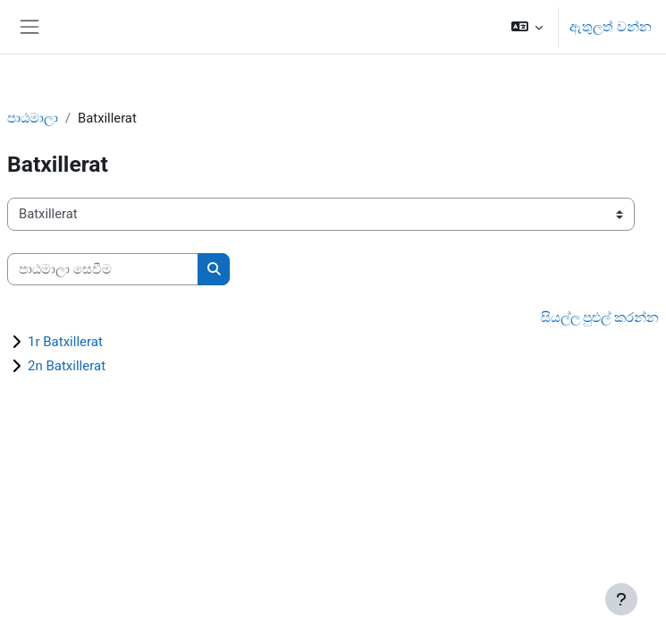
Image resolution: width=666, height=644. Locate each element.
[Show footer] (621, 599)
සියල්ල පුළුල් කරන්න (600, 318)
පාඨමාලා (33, 118)
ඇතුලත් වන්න (611, 27)
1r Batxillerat (65, 342)
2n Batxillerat (67, 366)
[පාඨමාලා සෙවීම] (103, 269)
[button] (527, 27)
